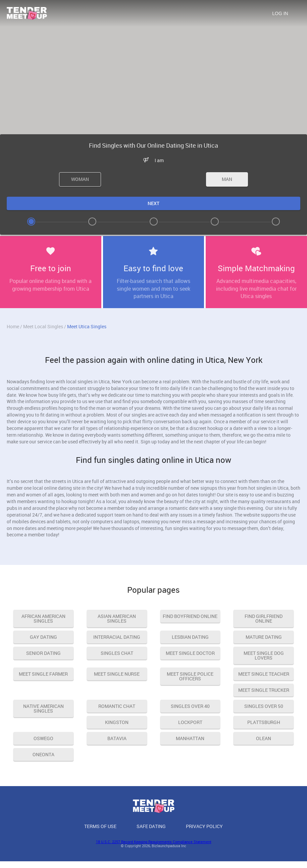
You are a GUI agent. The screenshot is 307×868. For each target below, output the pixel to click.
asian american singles (117, 618)
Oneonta (43, 754)
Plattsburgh (264, 722)
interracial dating (117, 637)
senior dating (43, 653)
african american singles (43, 618)
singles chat (117, 653)
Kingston (117, 722)
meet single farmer (43, 674)
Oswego (43, 738)
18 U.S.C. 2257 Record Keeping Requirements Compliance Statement (154, 842)
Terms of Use (100, 826)
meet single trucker (264, 690)
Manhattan (190, 738)
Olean (264, 738)
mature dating (264, 637)
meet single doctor (190, 653)
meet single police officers (190, 676)
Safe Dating (151, 826)
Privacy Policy (204, 826)
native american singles (43, 708)
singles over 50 (264, 706)
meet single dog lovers (264, 655)
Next (153, 203)
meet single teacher (264, 674)
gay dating (43, 637)
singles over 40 (190, 706)
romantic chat (117, 706)
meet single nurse (117, 674)
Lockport (190, 722)
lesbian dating (190, 637)
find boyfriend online (190, 616)
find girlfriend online (264, 618)
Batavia (117, 738)
